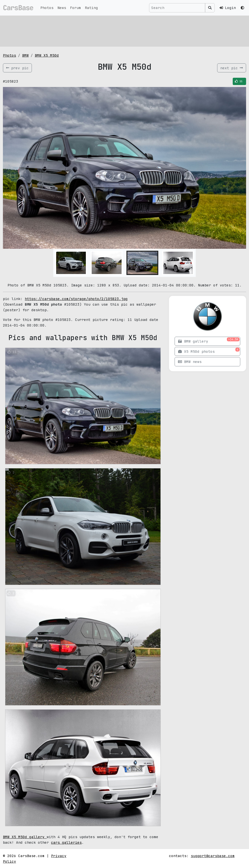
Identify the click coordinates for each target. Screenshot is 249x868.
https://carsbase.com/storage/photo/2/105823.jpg (76, 299)
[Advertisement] (124, 30)
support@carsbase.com (213, 856)
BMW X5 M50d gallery (25, 837)
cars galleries (66, 842)
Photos (47, 8)
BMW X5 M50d (47, 55)
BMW (25, 55)
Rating (91, 8)
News (62, 8)
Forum (76, 8)
